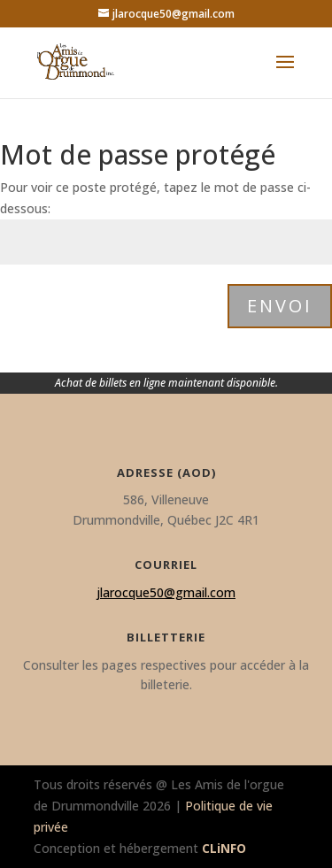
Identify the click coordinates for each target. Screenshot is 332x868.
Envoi (280, 306)
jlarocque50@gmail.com (166, 592)
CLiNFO (224, 848)
